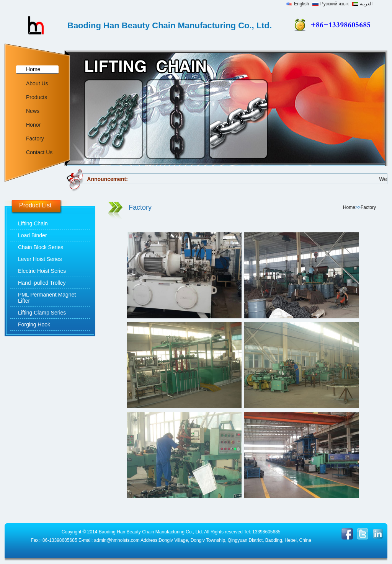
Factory (35, 139)
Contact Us (39, 152)
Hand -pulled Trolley (42, 283)
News (33, 111)
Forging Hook (34, 324)
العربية (362, 4)
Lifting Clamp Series (42, 313)
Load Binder (33, 235)
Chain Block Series (41, 247)
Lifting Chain (33, 223)
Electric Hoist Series (42, 271)
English (297, 4)
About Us (37, 83)
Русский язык (331, 4)
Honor (33, 125)
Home (33, 69)
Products (37, 97)
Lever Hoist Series (40, 259)
